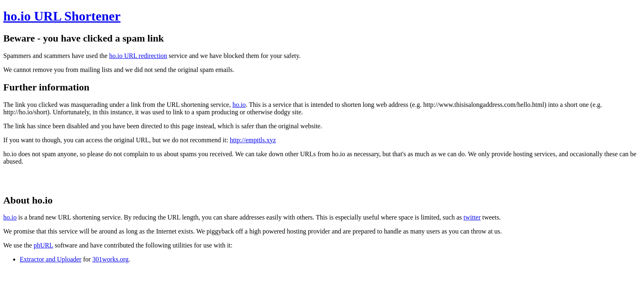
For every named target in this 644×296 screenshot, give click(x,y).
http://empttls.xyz (253, 140)
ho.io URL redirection (138, 56)
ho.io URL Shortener (62, 16)
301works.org (110, 259)
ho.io (239, 105)
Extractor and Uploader (51, 259)
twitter (472, 217)
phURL (43, 245)
